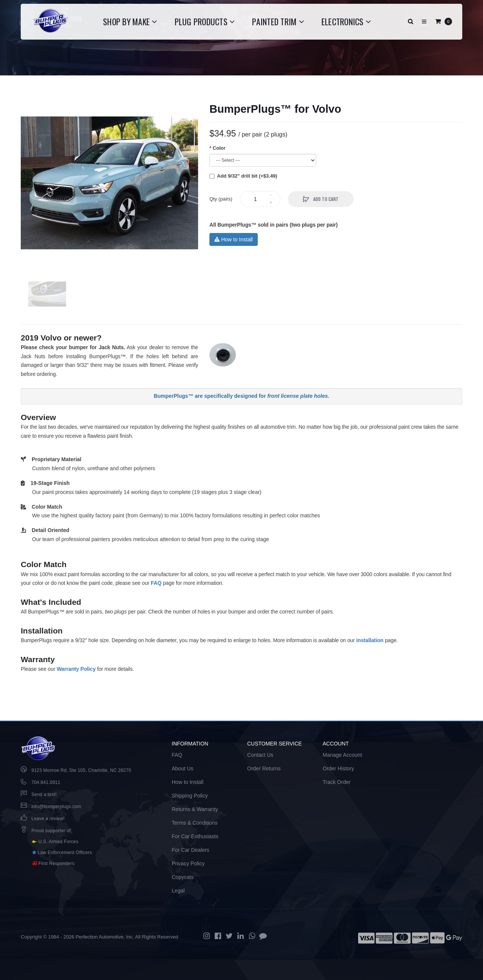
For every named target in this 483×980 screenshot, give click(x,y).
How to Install (234, 239)
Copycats (183, 877)
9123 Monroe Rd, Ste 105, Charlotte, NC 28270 (81, 770)
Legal (178, 891)
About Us (183, 768)
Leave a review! (48, 819)
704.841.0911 (46, 782)
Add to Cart (325, 199)
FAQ (156, 583)
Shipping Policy (190, 796)
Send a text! (44, 794)
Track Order (337, 782)
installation (370, 640)
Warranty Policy (76, 669)
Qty (221, 199)
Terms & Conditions (195, 823)
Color (219, 148)
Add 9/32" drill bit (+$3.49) (247, 176)
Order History (338, 768)
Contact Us (260, 755)
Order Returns (264, 768)
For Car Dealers (191, 850)
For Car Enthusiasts (195, 836)
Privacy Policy (188, 863)
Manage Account (342, 755)
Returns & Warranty (195, 809)
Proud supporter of (51, 831)
